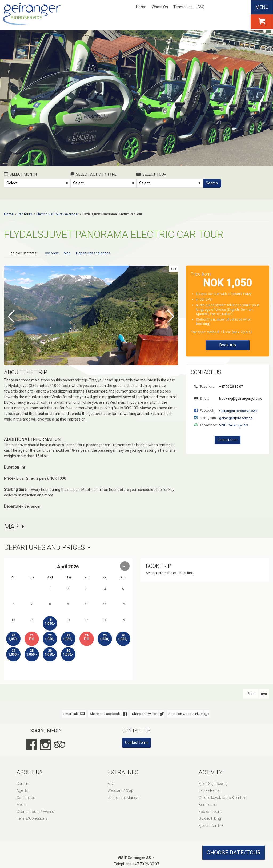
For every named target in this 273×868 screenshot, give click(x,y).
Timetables (183, 7)
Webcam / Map (120, 790)
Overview (52, 253)
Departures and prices (93, 253)
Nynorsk (217, 7)
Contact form (227, 440)
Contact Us (26, 797)
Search (212, 183)
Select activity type (94, 174)
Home (141, 7)
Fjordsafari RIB (211, 825)
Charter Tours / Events (35, 811)
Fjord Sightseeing (213, 783)
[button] (125, 566)
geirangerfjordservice (236, 418)
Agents (22, 790)
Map (67, 253)
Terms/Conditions (32, 818)
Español (244, 7)
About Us (30, 772)
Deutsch (235, 7)
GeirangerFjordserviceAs (238, 411)
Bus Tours (207, 804)
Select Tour (151, 174)
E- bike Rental (210, 790)
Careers (23, 783)
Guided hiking (210, 818)
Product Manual (126, 797)
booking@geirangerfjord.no (240, 399)
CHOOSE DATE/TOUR (234, 853)
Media (22, 804)
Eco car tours (210, 811)
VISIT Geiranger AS (234, 425)
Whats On (160, 7)
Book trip (228, 345)
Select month (20, 174)
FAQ (201, 7)
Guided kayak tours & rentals (222, 797)
